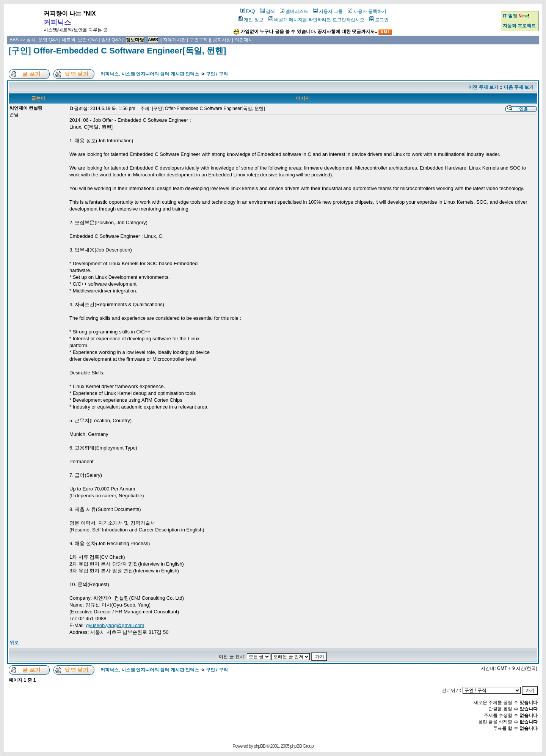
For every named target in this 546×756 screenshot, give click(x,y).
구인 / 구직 (217, 74)
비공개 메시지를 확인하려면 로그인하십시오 (316, 20)
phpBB (260, 746)
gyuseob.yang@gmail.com (115, 625)
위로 (14, 643)
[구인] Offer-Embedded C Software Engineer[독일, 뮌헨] (117, 51)
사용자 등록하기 (367, 11)
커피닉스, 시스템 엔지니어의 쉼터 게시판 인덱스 (150, 74)
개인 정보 (251, 20)
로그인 (379, 20)
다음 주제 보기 (519, 87)
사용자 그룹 (328, 11)
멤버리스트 (294, 11)
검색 (268, 11)
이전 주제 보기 (483, 87)
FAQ (248, 11)
